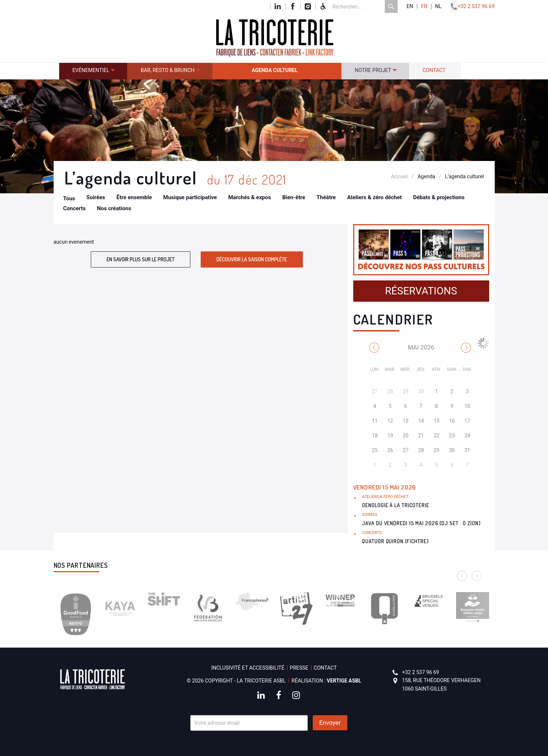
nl (438, 6)
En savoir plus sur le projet (141, 259)
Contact (434, 70)
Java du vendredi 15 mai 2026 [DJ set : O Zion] (421, 523)
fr (424, 6)
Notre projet (373, 70)
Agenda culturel (275, 70)
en (410, 6)
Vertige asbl (344, 681)
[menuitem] (93, 71)
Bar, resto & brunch (168, 70)
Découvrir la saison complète (252, 259)
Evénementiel (91, 70)
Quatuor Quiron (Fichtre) (395, 541)
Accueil (400, 176)
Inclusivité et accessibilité (248, 668)
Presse (299, 668)
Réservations (421, 291)
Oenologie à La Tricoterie (396, 505)
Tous (69, 198)
